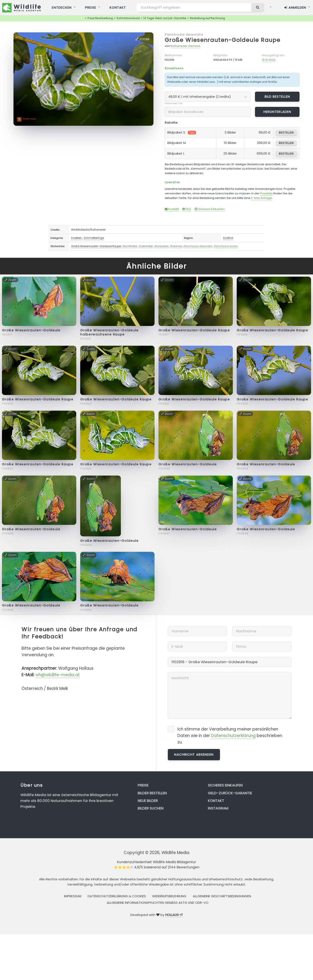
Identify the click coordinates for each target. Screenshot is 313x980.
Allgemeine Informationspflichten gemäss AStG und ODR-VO (158, 903)
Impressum (73, 896)
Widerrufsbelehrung (169, 896)
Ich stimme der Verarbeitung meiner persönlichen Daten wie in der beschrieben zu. (230, 736)
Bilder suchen (151, 808)
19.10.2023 (269, 60)
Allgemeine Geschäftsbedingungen (222, 896)
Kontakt (172, 209)
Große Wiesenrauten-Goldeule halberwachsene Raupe (109, 332)
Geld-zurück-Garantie (230, 793)
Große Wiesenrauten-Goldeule (31, 330)
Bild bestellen (277, 97)
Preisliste (266, 193)
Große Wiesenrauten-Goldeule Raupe (223, 40)
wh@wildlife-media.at (58, 675)
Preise (143, 785)
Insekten (77, 238)
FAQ (187, 209)
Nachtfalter (130, 246)
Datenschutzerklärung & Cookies (117, 896)
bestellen (286, 133)
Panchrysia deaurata (184, 34)
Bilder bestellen (152, 793)
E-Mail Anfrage (261, 198)
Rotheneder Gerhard (185, 46)
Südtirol (228, 238)
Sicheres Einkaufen (210, 209)
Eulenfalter (146, 246)
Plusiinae (176, 246)
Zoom (142, 39)
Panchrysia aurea (226, 246)
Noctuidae (161, 246)
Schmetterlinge (94, 238)
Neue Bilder (148, 801)
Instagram (218, 808)
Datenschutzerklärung (233, 736)
